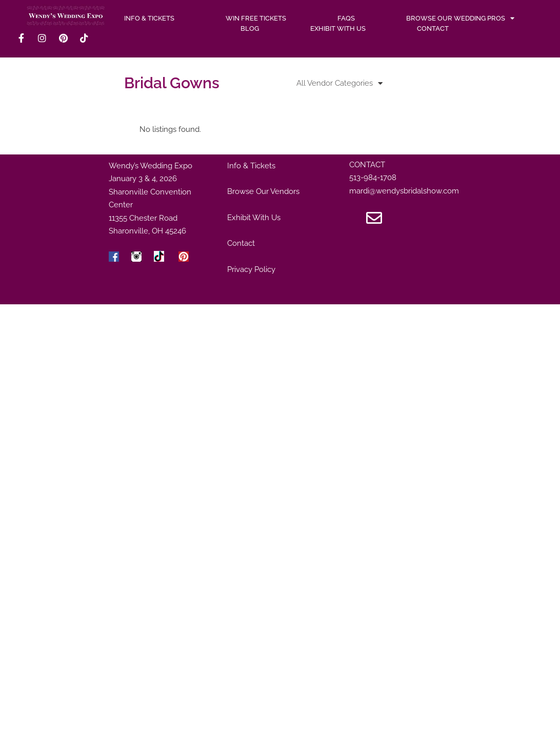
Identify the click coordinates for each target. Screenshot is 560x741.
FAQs (346, 18)
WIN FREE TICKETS (256, 18)
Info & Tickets (251, 166)
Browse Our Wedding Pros (460, 18)
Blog (250, 28)
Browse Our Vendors (263, 191)
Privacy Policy (251, 269)
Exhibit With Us (338, 28)
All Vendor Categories (339, 83)
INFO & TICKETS (149, 18)
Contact (433, 28)
